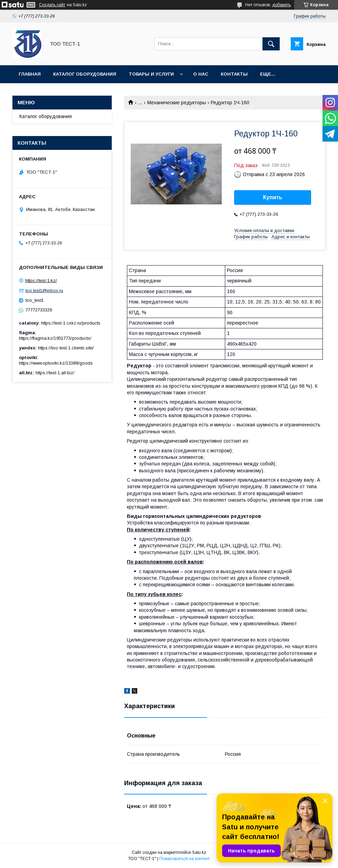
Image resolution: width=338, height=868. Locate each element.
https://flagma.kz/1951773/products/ (55, 338)
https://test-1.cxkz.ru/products (71, 323)
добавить (281, 5)
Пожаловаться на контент (185, 859)
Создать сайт (52, 5)
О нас (201, 74)
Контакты (234, 74)
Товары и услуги (151, 74)
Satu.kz (199, 852)
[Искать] (271, 44)
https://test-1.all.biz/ (55, 373)
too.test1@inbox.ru (44, 291)
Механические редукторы (177, 103)
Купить (273, 197)
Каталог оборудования (85, 74)
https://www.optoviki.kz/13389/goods (56, 363)
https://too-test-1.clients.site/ (66, 348)
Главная (30, 74)
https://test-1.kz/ (41, 281)
